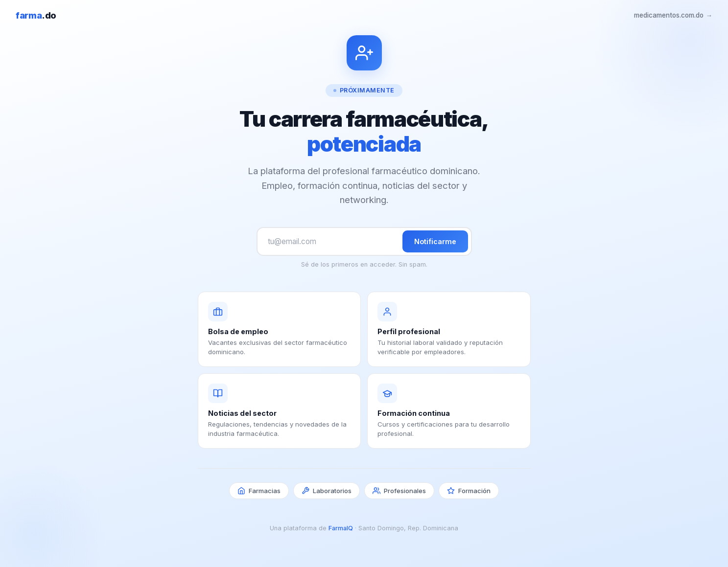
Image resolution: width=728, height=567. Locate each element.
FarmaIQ (341, 528)
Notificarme (435, 241)
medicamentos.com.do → (673, 15)
